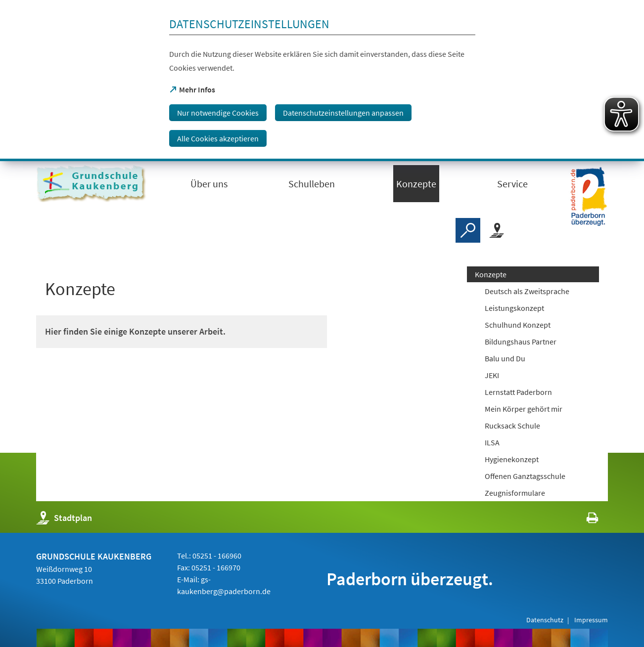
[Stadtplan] (497, 230)
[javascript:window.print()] (583, 520)
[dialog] (322, 81)
